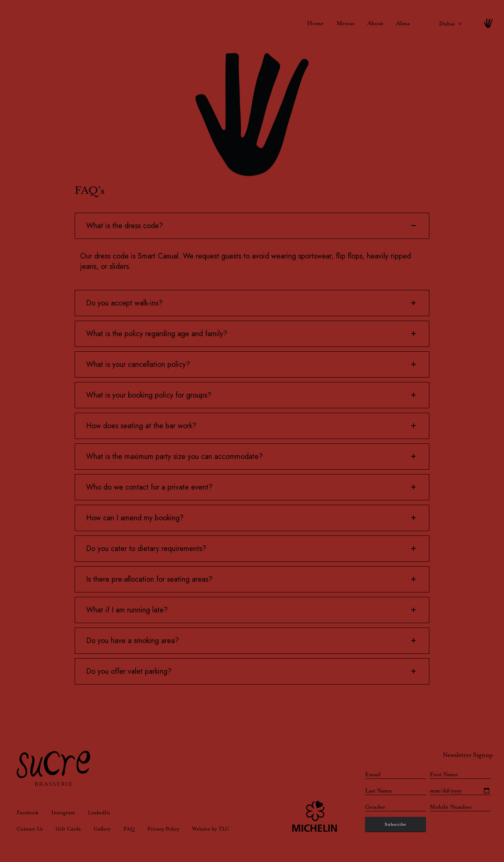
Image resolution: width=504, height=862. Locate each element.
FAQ (129, 829)
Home (315, 23)
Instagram (63, 812)
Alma (403, 23)
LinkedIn (99, 812)
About (375, 23)
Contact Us (30, 829)
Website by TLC (211, 829)
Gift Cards (68, 829)
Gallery (102, 829)
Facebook (28, 812)
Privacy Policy (163, 829)
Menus (345, 23)
